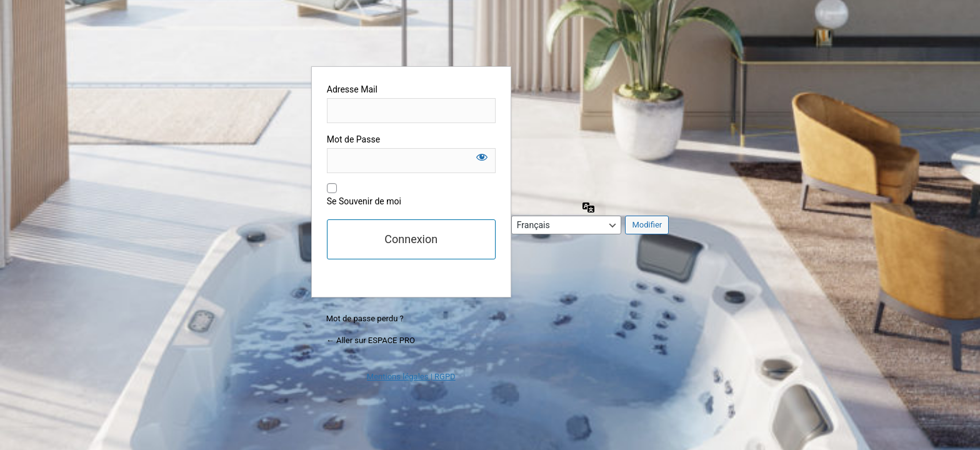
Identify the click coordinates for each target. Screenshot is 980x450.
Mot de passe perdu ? (365, 318)
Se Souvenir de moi (364, 201)
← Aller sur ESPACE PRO (371, 340)
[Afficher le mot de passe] (482, 157)
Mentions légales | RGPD (411, 377)
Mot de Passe (353, 139)
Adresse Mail (352, 89)
